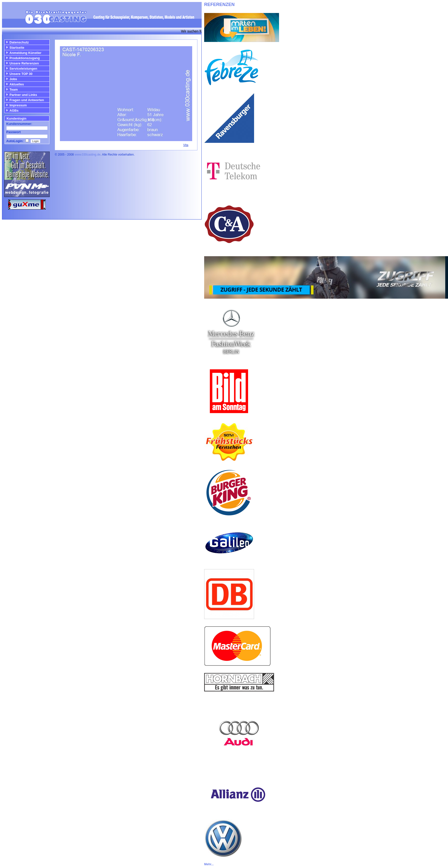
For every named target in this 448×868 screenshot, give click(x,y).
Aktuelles (17, 84)
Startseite (17, 48)
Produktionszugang (25, 58)
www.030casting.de (87, 155)
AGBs (14, 110)
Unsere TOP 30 (21, 74)
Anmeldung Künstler (25, 53)
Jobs (13, 79)
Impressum (18, 105)
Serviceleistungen (23, 69)
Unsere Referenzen (24, 63)
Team (14, 90)
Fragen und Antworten (27, 100)
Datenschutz (19, 42)
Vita (186, 145)
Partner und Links (23, 95)
